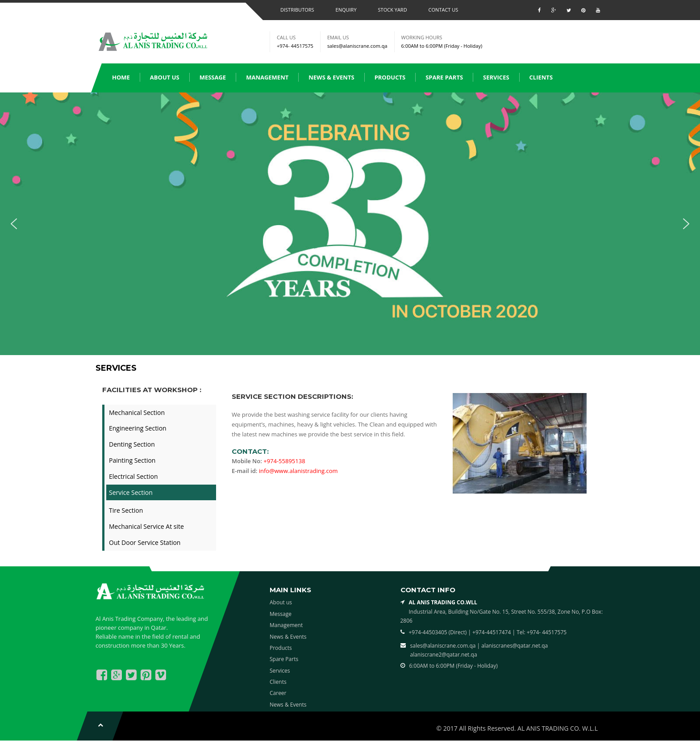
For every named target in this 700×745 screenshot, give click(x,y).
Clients (541, 77)
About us (165, 77)
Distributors (297, 10)
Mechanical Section (137, 412)
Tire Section (126, 510)
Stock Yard (393, 10)
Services (496, 77)
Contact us (444, 10)
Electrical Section (133, 476)
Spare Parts (444, 77)
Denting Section (132, 444)
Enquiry (346, 10)
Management (267, 77)
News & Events (331, 77)
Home (121, 77)
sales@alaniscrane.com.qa (357, 46)
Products (390, 77)
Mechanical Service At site (146, 526)
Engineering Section (138, 428)
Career (278, 693)
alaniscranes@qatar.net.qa (515, 646)
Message (213, 77)
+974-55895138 (284, 461)
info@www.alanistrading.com (298, 471)
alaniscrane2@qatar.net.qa (444, 655)
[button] (14, 224)
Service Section (131, 492)
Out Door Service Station (145, 542)
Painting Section (132, 460)
